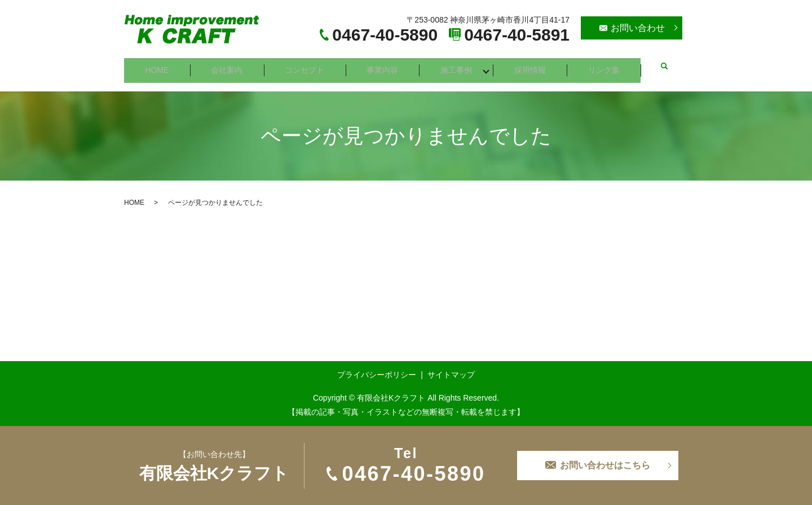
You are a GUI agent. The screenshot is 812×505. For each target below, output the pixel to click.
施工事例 (459, 66)
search (667, 67)
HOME (157, 66)
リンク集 (608, 66)
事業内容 (385, 66)
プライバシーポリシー (377, 367)
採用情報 (533, 66)
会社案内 (228, 66)
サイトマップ (451, 367)
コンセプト (306, 66)
